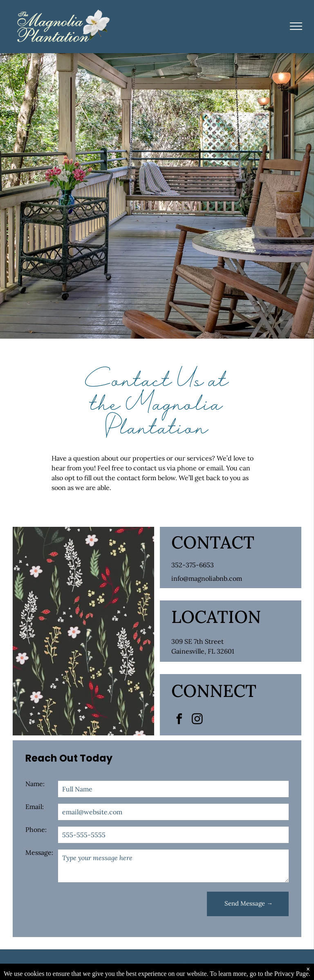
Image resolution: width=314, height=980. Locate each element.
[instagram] (197, 720)
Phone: (36, 829)
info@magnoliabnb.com (207, 578)
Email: (35, 807)
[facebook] (179, 720)
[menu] (296, 26)
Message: (39, 852)
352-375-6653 (193, 565)
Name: (35, 784)
